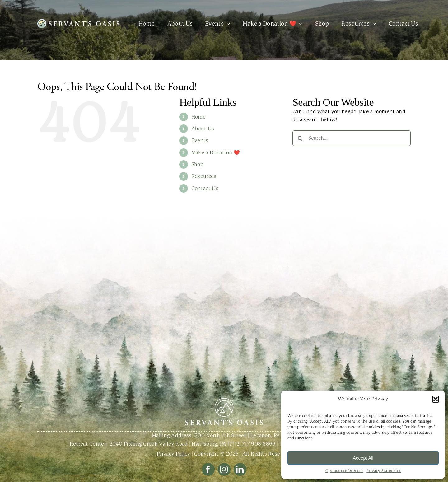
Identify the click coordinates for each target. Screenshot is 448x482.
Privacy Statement (384, 471)
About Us (203, 129)
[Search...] (352, 138)
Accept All (363, 458)
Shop (197, 164)
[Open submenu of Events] (227, 24)
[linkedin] (240, 469)
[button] (436, 399)
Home (198, 117)
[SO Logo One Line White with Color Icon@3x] (78, 21)
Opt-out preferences (345, 471)
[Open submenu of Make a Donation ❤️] (299, 24)
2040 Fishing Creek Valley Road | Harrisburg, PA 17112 (175, 444)
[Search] (300, 138)
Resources (204, 176)
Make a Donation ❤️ (216, 153)
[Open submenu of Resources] (373, 24)
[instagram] (224, 469)
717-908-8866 (259, 444)
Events (200, 140)
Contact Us (205, 188)
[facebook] (208, 469)
